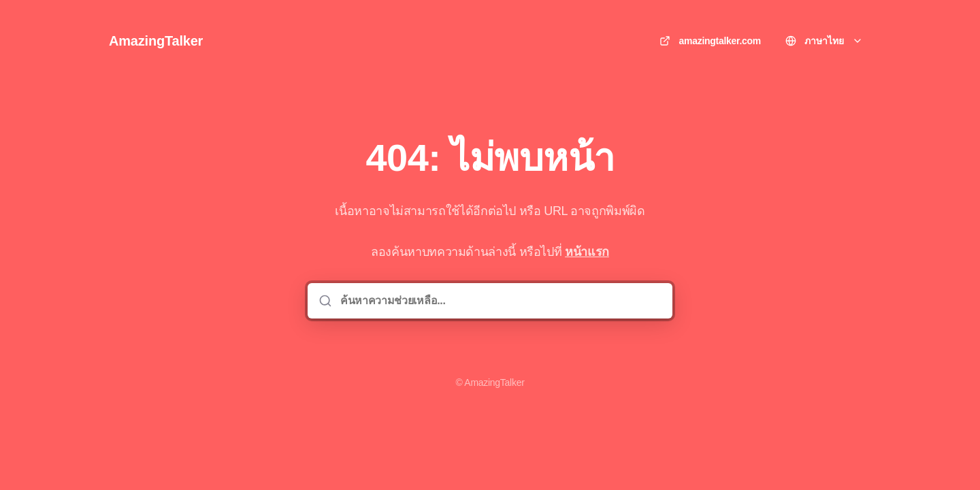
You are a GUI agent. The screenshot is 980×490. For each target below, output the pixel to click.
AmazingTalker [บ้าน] (156, 41)
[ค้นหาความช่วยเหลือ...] (500, 301)
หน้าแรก (587, 252)
